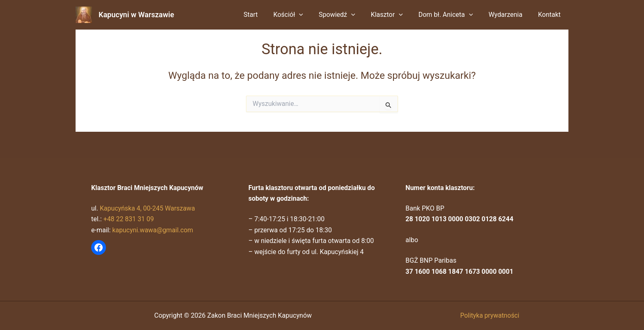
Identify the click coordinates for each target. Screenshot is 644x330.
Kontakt (551, 15)
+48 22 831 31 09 (129, 219)
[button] (313, 15)
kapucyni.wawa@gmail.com (153, 230)
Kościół (302, 15)
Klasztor (396, 15)
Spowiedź (348, 15)
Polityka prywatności (490, 315)
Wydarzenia (509, 15)
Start (267, 15)
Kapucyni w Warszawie (136, 15)
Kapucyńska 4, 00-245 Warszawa (148, 208)
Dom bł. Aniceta (452, 15)
